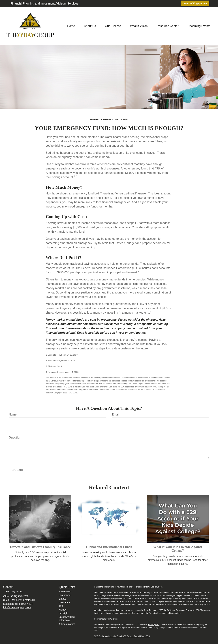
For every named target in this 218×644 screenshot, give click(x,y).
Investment (65, 595)
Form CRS (145, 636)
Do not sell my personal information (164, 613)
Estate (63, 599)
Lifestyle (64, 613)
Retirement (65, 591)
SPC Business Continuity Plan (107, 636)
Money (63, 610)
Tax (61, 606)
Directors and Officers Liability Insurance (40, 547)
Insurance (64, 602)
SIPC (157, 624)
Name (13, 415)
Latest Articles (67, 617)
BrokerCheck (157, 587)
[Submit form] (18, 470)
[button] (90, 26)
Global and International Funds (109, 547)
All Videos (65, 620)
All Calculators (67, 624)
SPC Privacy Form (131, 636)
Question (15, 438)
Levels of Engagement (195, 3)
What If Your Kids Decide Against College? (178, 549)
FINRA (151, 624)
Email (116, 415)
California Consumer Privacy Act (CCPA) (185, 610)
